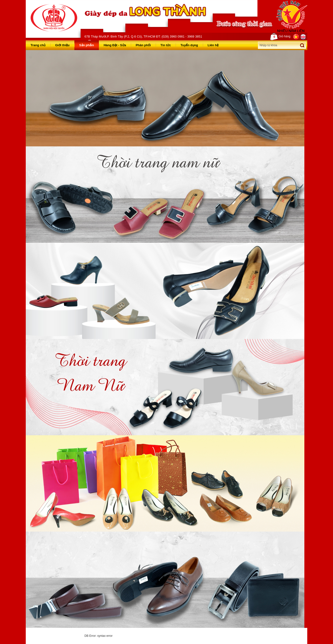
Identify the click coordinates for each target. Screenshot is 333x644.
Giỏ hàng (280, 37)
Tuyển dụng (189, 45)
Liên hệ (213, 45)
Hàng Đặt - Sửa (115, 45)
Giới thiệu (62, 45)
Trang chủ (38, 45)
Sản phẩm (87, 45)
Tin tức (166, 45)
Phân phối (143, 45)
